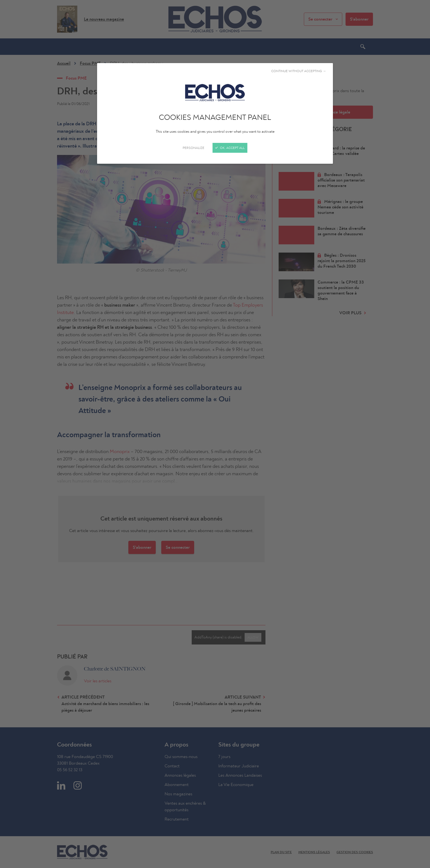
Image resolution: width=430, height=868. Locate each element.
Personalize (193, 148)
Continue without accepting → (299, 71)
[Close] (215, 434)
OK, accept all (230, 148)
